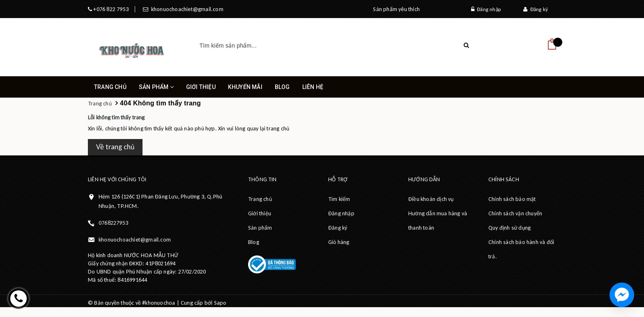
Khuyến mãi (245, 87)
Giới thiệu (201, 87)
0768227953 (113, 223)
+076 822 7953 (110, 9)
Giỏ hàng (339, 242)
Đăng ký (536, 9)
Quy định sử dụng (509, 228)
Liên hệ (313, 87)
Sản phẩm (156, 91)
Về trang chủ (115, 147)
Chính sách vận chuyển (515, 213)
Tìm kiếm (339, 199)
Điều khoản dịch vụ (431, 199)
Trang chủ (110, 87)
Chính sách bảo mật (512, 199)
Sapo (220, 303)
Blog (282, 87)
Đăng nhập (486, 9)
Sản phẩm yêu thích (396, 9)
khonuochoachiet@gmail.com (186, 9)
